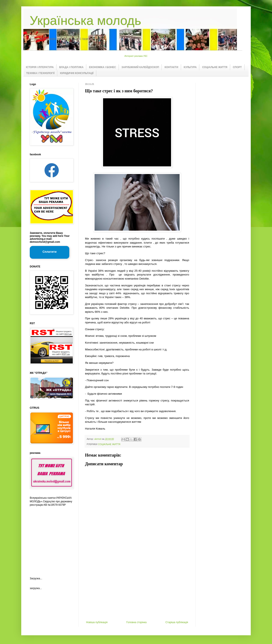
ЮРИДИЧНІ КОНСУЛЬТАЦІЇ (77, 73)
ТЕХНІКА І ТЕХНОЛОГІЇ (40, 73)
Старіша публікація (177, 622)
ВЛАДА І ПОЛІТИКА (71, 67)
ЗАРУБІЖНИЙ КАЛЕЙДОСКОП (140, 67)
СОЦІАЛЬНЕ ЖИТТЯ (215, 67)
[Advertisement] (137, 589)
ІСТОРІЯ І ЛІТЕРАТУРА (40, 67)
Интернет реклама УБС (136, 56)
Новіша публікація (97, 622)
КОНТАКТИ (171, 67)
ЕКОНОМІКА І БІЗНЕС (103, 67)
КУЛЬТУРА (190, 67)
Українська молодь (85, 21)
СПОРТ (237, 67)
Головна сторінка (137, 622)
